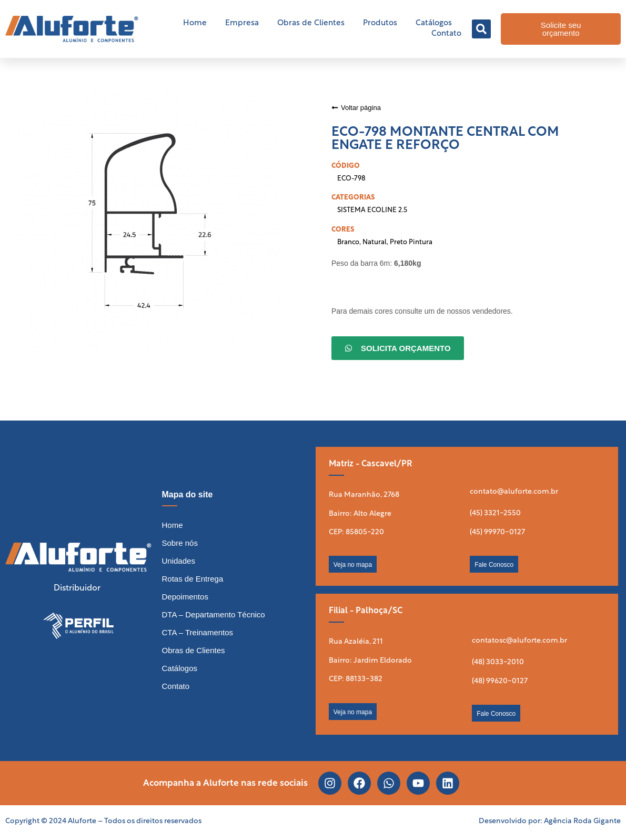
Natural (375, 242)
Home (195, 23)
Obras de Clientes (311, 23)
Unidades (179, 561)
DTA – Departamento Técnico (214, 614)
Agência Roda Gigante (582, 821)
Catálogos (434, 23)
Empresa (242, 23)
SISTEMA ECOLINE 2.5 (372, 210)
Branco (348, 242)
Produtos (380, 23)
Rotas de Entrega (193, 579)
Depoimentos (185, 597)
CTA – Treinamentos (198, 632)
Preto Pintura (411, 242)
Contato (446, 34)
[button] (481, 29)
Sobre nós (180, 543)
